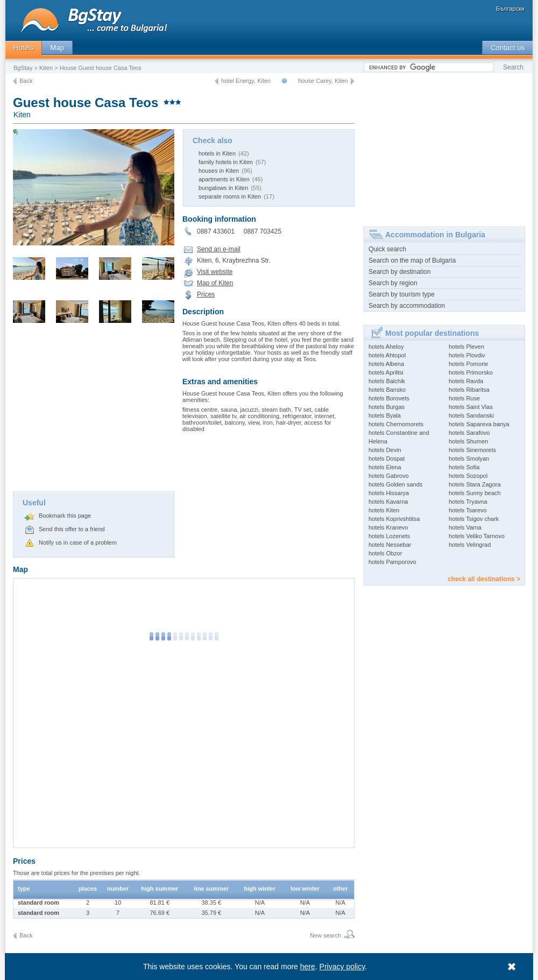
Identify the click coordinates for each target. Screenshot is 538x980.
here (308, 967)
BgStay (23, 68)
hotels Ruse (464, 398)
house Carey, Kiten (323, 81)
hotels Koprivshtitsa (394, 519)
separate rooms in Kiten (230, 196)
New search (325, 935)
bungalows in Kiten (223, 188)
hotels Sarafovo (469, 433)
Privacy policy (342, 967)
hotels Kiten (384, 510)
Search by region (393, 283)
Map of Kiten (215, 283)
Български (510, 9)
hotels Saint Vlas (471, 407)
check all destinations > (484, 579)
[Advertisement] (94, 411)
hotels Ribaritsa (469, 390)
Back (26, 81)
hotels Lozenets (389, 536)
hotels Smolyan (469, 459)
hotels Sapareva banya (479, 424)
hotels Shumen (468, 441)
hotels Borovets (389, 398)
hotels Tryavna (468, 502)
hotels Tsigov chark (474, 519)
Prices (206, 294)
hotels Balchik (387, 381)
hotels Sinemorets (472, 450)
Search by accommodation (407, 306)
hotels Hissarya (389, 493)
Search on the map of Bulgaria (412, 260)
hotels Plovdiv (467, 355)
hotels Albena (386, 364)
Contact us (508, 48)
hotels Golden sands (395, 484)
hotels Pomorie (468, 364)
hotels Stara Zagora (475, 484)
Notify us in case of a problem (78, 542)
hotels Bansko (387, 390)
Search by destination (399, 272)
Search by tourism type (402, 294)
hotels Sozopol (468, 476)
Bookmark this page (65, 516)
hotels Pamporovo (392, 562)
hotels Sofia (464, 467)
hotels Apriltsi (386, 372)
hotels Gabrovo (389, 476)
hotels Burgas (387, 407)
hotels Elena (385, 467)
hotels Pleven (466, 347)
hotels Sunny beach (475, 493)
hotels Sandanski (471, 415)
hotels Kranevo (388, 527)
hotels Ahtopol (387, 355)
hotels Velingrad (470, 545)
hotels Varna (465, 527)
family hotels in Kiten (226, 162)
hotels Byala (385, 415)
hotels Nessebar (390, 545)
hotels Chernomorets (396, 424)
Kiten (46, 68)
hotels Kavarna (388, 502)
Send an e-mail (219, 249)
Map (57, 48)
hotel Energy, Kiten (246, 81)
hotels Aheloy (386, 347)
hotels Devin (385, 450)
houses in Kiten (219, 171)
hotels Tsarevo (468, 510)
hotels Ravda (466, 381)
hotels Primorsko (471, 372)
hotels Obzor (385, 553)
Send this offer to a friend (72, 529)
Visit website (215, 272)
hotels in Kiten (217, 153)
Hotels (23, 48)
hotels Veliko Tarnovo (477, 536)
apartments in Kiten (224, 179)
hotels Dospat (387, 459)
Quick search (387, 249)
